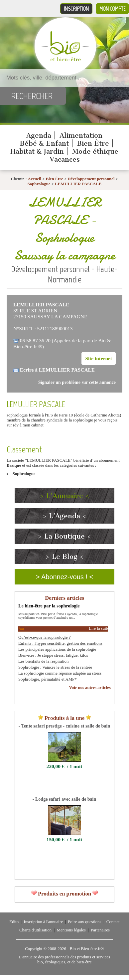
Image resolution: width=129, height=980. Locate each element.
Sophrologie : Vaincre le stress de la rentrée (55, 667)
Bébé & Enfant (44, 143)
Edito (14, 922)
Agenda (39, 135)
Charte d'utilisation (35, 930)
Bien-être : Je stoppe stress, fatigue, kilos (53, 655)
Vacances (65, 159)
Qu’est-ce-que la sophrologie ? (44, 637)
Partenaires (100, 930)
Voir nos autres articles (90, 688)
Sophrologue (40, 184)
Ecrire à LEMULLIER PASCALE (57, 370)
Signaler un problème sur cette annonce (77, 382)
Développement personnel (91, 179)
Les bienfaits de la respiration (43, 661)
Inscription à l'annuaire (43, 922)
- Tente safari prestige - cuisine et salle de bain (64, 726)
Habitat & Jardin (37, 151)
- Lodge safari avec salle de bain (64, 799)
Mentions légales (71, 930)
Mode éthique (95, 151)
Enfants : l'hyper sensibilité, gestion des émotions (60, 643)
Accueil (35, 179)
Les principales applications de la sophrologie (57, 649)
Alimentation (81, 135)
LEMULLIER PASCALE (78, 184)
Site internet (99, 358)
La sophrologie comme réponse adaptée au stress (60, 673)
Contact (113, 922)
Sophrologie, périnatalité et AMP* (48, 679)
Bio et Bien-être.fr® (87, 949)
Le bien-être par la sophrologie (49, 606)
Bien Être (93, 143)
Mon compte (112, 9)
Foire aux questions (84, 922)
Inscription (76, 9)
